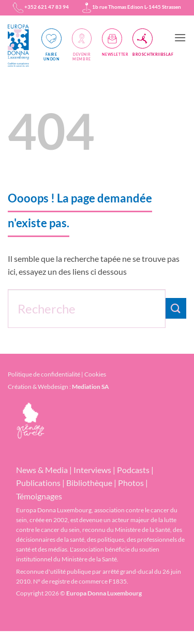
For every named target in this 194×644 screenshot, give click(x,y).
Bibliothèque (89, 483)
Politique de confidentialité (44, 374)
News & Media (42, 470)
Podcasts (133, 470)
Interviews (92, 470)
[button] (180, 37)
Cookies (95, 374)
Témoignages (39, 496)
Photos (131, 483)
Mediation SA (91, 387)
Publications (38, 483)
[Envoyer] (176, 308)
